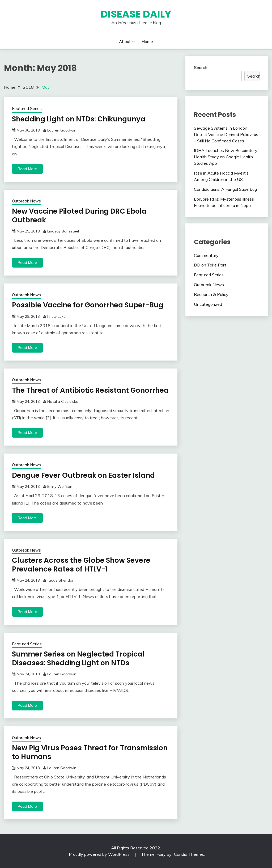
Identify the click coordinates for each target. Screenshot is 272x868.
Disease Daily (136, 14)
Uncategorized (208, 304)
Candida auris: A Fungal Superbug (225, 189)
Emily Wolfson (60, 486)
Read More (27, 169)
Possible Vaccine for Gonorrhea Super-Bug (88, 305)
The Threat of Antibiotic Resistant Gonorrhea (90, 390)
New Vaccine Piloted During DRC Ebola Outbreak (79, 216)
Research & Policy (211, 294)
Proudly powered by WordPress (100, 854)
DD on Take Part (210, 265)
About (125, 41)
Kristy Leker (57, 316)
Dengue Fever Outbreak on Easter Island (83, 475)
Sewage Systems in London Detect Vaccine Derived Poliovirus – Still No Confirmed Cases (226, 134)
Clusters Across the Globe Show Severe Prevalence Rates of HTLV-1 (81, 565)
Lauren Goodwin (62, 130)
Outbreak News (26, 201)
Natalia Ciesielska (63, 401)
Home (147, 41)
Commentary (206, 255)
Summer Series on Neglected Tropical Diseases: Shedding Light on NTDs (78, 659)
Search (201, 67)
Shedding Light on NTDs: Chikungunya (79, 119)
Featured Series (27, 109)
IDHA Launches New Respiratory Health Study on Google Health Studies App (226, 157)
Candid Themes (189, 854)
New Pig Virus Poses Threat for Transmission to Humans (90, 752)
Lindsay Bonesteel (63, 231)
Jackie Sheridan (61, 580)
